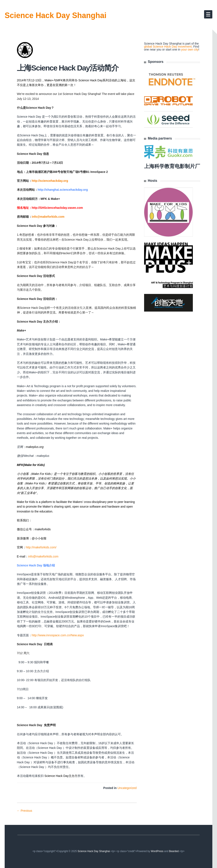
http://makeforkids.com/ (41, 547)
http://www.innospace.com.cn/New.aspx (58, 635)
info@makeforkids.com (48, 217)
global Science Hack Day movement (168, 47)
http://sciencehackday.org (50, 181)
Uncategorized (127, 788)
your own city (190, 49)
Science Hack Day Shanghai (56, 15)
